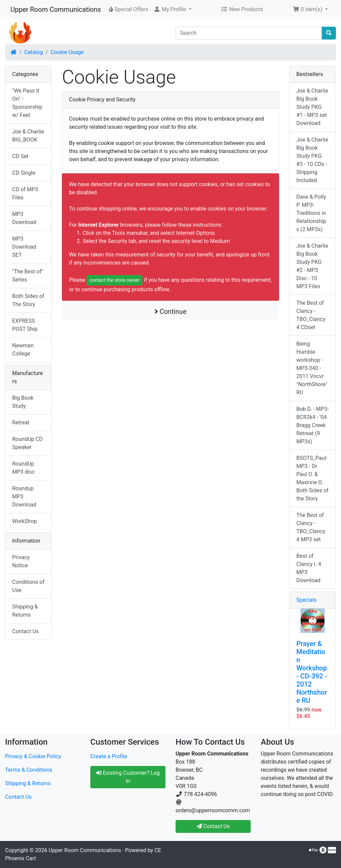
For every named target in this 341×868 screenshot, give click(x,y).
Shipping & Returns (25, 611)
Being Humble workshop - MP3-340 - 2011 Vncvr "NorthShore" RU (312, 368)
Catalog (34, 52)
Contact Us (26, 631)
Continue (171, 312)
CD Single (24, 173)
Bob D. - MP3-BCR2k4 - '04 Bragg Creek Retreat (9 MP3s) (313, 425)
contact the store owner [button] (115, 280)
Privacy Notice (21, 561)
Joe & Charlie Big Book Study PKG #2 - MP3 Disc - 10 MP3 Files (312, 266)
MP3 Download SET (24, 247)
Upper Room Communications (56, 9)
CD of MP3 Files (25, 193)
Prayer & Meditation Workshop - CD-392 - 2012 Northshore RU (312, 672)
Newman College (23, 350)
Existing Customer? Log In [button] (128, 777)
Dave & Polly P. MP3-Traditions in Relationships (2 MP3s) (311, 213)
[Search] (249, 33)
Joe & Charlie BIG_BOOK (28, 136)
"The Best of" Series (28, 276)
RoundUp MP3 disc (24, 468)
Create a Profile (109, 756)
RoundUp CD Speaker (27, 443)
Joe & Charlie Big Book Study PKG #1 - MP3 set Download (312, 107)
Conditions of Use (28, 586)
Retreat (21, 423)
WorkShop (25, 521)
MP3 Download (24, 218)
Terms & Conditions (29, 770)
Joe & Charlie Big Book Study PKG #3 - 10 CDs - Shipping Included (312, 160)
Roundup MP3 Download (24, 497)
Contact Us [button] (213, 826)
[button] (172, 9)
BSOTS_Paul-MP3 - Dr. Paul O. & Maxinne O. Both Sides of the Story (312, 478)
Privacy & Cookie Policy (33, 756)
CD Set (20, 156)
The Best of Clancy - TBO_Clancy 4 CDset (311, 315)
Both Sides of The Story (28, 300)
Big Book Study (23, 402)
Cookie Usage (67, 52)
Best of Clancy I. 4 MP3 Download (309, 568)
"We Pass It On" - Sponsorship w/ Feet (27, 103)
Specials (306, 600)
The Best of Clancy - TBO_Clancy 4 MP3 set (311, 527)
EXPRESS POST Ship (25, 325)
